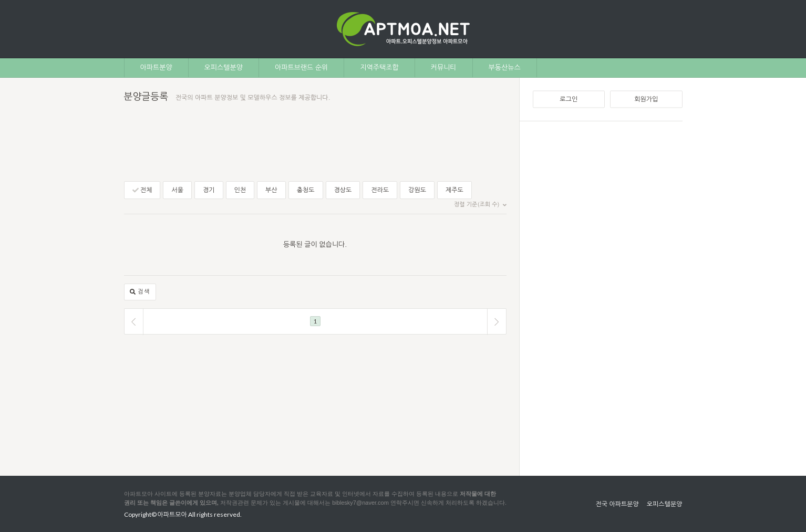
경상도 (343, 190)
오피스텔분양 (224, 67)
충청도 (306, 190)
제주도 (454, 190)
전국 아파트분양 (617, 504)
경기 (209, 190)
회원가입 (646, 99)
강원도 (417, 190)
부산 (271, 190)
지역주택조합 (379, 67)
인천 (240, 190)
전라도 (380, 190)
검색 (140, 292)
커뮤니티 (444, 67)
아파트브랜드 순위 (301, 67)
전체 (142, 190)
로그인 (569, 99)
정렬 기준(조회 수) (480, 205)
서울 (177, 190)
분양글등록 (146, 97)
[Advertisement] (608, 292)
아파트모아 (172, 514)
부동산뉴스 (505, 67)
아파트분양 (156, 67)
